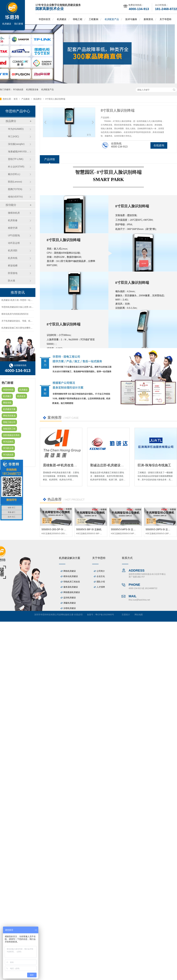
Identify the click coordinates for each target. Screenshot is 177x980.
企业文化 (101, 576)
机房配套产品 (112, 19)
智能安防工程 (9, 429)
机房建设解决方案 (70, 558)
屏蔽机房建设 (70, 603)
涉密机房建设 (70, 608)
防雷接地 (13, 273)
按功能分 (11, 205)
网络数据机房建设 (72, 592)
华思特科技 (8, 390)
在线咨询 (159, 145)
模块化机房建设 (71, 576)
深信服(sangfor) (16, 144)
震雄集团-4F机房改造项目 (62, 465)
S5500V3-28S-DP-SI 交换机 (56, 529)
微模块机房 (14, 213)
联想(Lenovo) (15, 182)
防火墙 (12, 281)
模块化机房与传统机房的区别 (15, 315)
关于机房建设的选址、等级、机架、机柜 (20, 322)
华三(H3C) (13, 137)
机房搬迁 (7, 396)
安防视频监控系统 (11, 435)
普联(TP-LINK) (16, 159)
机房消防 (13, 251)
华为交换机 (8, 442)
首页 (16, 99)
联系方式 (127, 558)
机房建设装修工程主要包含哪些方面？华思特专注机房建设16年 (31, 329)
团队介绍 (101, 582)
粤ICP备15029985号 (105, 615)
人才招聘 (101, 587)
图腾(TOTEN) (15, 189)
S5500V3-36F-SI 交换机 (89, 529)
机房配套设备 (32, 89)
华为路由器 (18, 89)
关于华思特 (165, 19)
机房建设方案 (9, 409)
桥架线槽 (13, 266)
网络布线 (7, 403)
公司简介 (101, 571)
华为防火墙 (8, 448)
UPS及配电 (14, 235)
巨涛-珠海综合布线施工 (154, 465)
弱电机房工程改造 (72, 582)
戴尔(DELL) (14, 174)
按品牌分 (38, 99)
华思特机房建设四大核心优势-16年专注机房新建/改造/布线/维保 (31, 308)
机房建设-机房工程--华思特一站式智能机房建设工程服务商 (28, 301)
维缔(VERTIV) (15, 197)
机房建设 (62, 19)
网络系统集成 (9, 416)
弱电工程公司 (9, 422)
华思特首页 (45, 19)
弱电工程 (78, 19)
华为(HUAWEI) (16, 129)
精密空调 (13, 228)
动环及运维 (14, 243)
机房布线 (13, 258)
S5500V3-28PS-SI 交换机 (159, 529)
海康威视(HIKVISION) (19, 152)
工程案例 (94, 19)
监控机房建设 (70, 598)
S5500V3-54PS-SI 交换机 (124, 529)
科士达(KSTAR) (16, 167)
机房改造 (21, 396)
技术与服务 (131, 19)
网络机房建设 (70, 571)
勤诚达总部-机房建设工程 (109, 465)
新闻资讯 (148, 19)
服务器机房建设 (71, 587)
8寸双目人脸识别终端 (55, 99)
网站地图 (139, 615)
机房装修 (13, 220)
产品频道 (26, 99)
